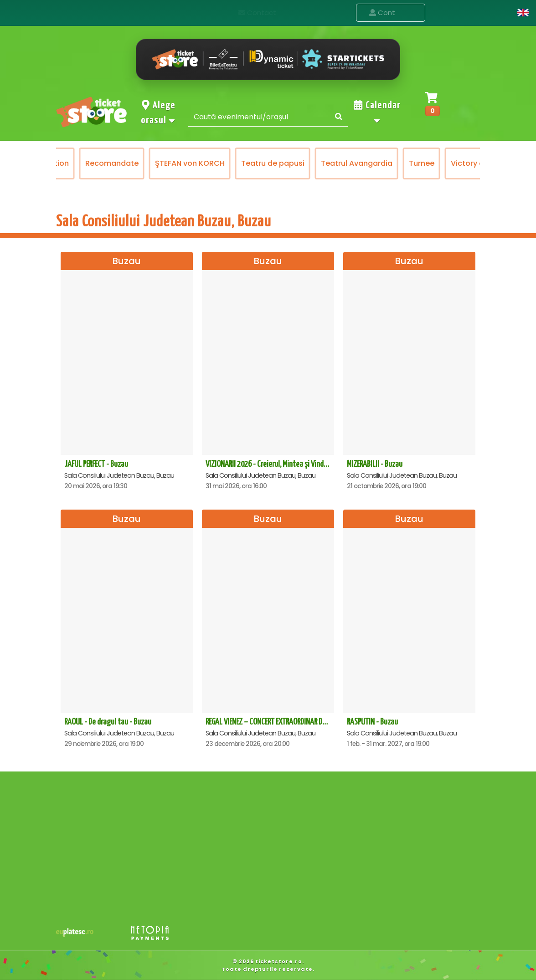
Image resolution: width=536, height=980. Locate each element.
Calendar (377, 113)
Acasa (332, 13)
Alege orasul (158, 113)
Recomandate (144, 163)
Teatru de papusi (305, 163)
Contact (452, 13)
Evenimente (391, 13)
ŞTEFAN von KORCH (222, 163)
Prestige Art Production (58, 163)
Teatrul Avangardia (389, 163)
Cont (496, 13)
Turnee (454, 163)
